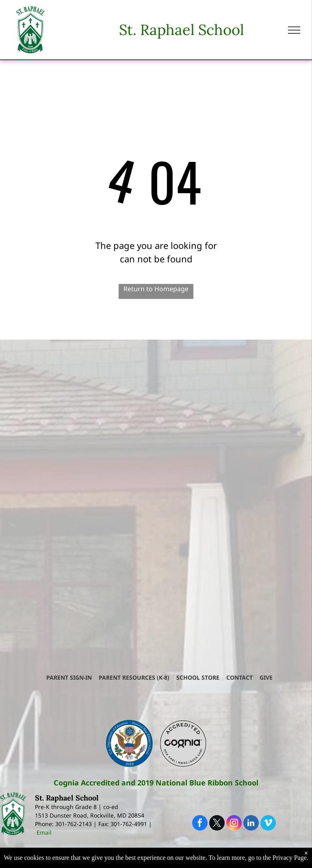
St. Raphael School (182, 30)
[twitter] (217, 824)
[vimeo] (268, 824)
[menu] (294, 30)
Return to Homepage (156, 289)
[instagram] (234, 824)
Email (44, 832)
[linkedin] (251, 824)
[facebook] (200, 824)
